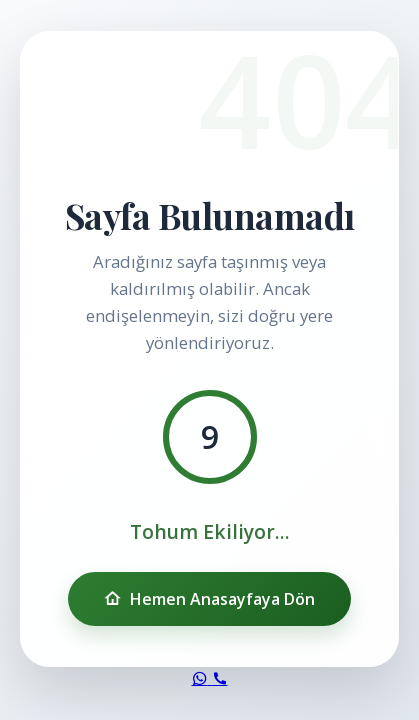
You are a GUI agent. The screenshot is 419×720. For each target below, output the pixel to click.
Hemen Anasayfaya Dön (209, 599)
